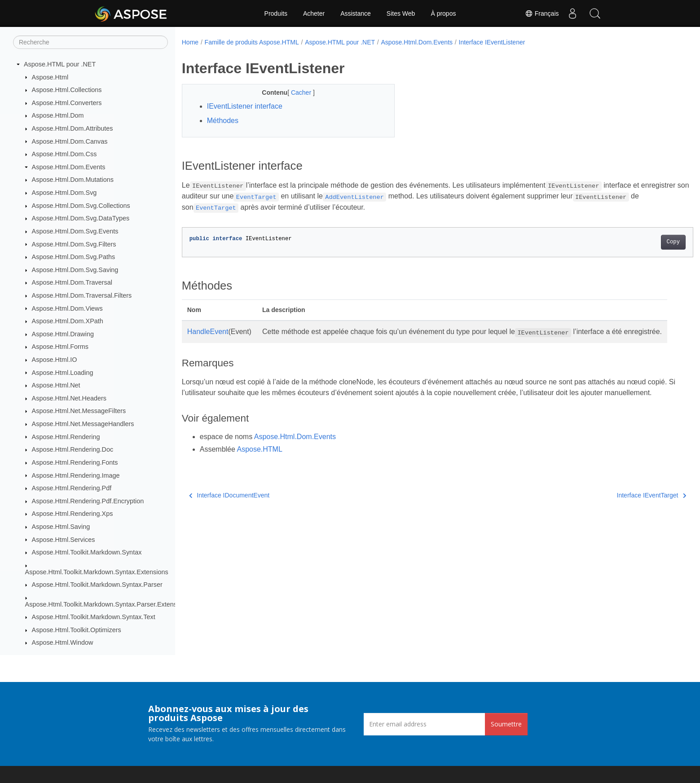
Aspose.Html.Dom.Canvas (70, 141)
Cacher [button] (295, 92)
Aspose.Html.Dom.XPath (68, 321)
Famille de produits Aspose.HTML (252, 42)
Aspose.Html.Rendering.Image (76, 475)
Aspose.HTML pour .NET (60, 64)
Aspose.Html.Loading (63, 373)
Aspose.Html (50, 77)
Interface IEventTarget (616, 517)
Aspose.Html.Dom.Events (69, 167)
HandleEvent (208, 332)
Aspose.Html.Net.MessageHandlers (83, 424)
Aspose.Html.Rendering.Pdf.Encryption (88, 501)
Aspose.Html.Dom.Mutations (73, 180)
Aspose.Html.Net (56, 385)
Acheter (314, 13)
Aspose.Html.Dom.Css (64, 154)
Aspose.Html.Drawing (63, 334)
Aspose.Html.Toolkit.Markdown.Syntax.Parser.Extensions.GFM (115, 604)
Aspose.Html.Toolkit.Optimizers (77, 630)
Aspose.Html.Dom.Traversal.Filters (82, 295)
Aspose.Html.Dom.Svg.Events (75, 231)
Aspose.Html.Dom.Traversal (72, 282)
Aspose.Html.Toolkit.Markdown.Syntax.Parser (97, 585)
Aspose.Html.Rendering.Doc (73, 449)
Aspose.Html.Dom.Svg (64, 193)
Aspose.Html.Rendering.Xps (73, 514)
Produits (276, 13)
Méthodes (223, 121)
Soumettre (506, 724)
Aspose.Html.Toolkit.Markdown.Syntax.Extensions (97, 572)
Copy (638, 242)
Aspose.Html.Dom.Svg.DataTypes (81, 218)
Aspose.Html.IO (55, 360)
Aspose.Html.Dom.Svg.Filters (74, 244)
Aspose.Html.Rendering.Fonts (75, 462)
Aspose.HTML (259, 471)
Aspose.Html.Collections (67, 90)
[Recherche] (90, 42)
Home (190, 42)
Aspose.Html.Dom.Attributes (73, 128)
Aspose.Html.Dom (58, 115)
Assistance (356, 13)
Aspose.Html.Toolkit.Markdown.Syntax (87, 552)
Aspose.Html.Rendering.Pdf (72, 488)
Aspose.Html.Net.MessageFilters (79, 411)
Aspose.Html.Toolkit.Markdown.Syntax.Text (94, 617)
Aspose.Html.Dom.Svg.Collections (81, 206)
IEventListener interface (245, 106)
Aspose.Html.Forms (60, 347)
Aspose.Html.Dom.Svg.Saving (75, 270)
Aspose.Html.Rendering (66, 437)
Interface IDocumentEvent (229, 517)
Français (542, 13)
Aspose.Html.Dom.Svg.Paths (74, 257)
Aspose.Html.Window (63, 642)
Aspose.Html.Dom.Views (67, 308)
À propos (443, 13)
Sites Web (401, 13)
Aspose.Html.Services (64, 540)
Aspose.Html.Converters (67, 103)
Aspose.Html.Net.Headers (69, 398)
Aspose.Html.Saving (61, 527)
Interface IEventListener (492, 42)
